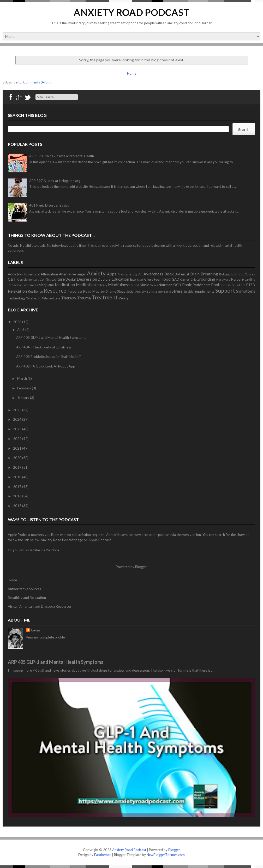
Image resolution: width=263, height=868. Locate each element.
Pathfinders (202, 285)
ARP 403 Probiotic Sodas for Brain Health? (49, 357)
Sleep (121, 291)
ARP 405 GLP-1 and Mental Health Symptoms (51, 337)
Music (144, 285)
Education (120, 279)
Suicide (189, 291)
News (154, 285)
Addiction (15, 274)
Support (225, 290)
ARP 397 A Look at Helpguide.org (55, 181)
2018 (18, 477)
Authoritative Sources (24, 589)
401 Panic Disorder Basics (49, 205)
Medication (65, 285)
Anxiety (96, 273)
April (21, 330)
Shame (111, 291)
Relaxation (17, 291)
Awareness (153, 274)
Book (169, 274)
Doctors (104, 279)
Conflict (45, 279)
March (22, 378)
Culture (58, 279)
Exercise (136, 279)
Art (141, 274)
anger (82, 274)
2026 (18, 322)
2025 (18, 410)
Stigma (152, 291)
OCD (177, 285)
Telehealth (34, 298)
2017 (18, 487)
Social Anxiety (136, 291)
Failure (148, 279)
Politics (241, 285)
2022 (18, 439)
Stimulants (164, 292)
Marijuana (46, 285)
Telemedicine (51, 298)
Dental (71, 279)
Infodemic (15, 285)
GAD (175, 279)
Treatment (105, 297)
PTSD (251, 285)
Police (231, 285)
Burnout (238, 274)
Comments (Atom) (37, 82)
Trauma (84, 298)
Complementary (28, 279)
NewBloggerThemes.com (166, 855)
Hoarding (249, 279)
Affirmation (49, 274)
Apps (112, 274)
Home (132, 73)
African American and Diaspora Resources (40, 606)
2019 (18, 467)
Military (102, 285)
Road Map (91, 291)
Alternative (67, 274)
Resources (75, 291)
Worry (124, 298)
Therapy (69, 298)
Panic (187, 285)
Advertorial (32, 274)
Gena (35, 630)
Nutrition (165, 285)
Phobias (218, 285)
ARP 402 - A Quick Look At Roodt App (46, 366)
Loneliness (30, 285)
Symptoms (246, 291)
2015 (18, 506)
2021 (18, 448)
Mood (135, 285)
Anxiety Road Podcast (131, 12)
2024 (18, 419)
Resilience (35, 291)
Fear (157, 279)
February (25, 388)
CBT (12, 279)
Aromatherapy (128, 274)
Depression (87, 279)
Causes (250, 274)
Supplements (204, 291)
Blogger (141, 567)
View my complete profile (45, 637)
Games (185, 279)
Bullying (225, 274)
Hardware (223, 279)
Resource (55, 290)
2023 (18, 429)
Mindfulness (119, 285)
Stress (177, 291)
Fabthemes (103, 855)
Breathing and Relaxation (27, 598)
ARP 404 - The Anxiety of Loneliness (44, 347)
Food (166, 279)
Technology (17, 298)
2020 (18, 458)
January (24, 398)
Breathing (209, 274)
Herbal (236, 279)
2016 (18, 496)
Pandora (52, 550)
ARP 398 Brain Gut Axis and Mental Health (62, 156)
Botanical (182, 274)
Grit (193, 279)
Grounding (206, 279)
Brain (195, 274)
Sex (103, 291)
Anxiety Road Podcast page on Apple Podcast (76, 540)
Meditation (86, 285)
